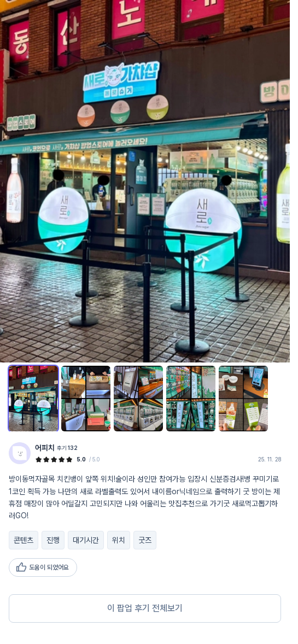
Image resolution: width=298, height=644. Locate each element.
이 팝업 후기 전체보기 (145, 608)
